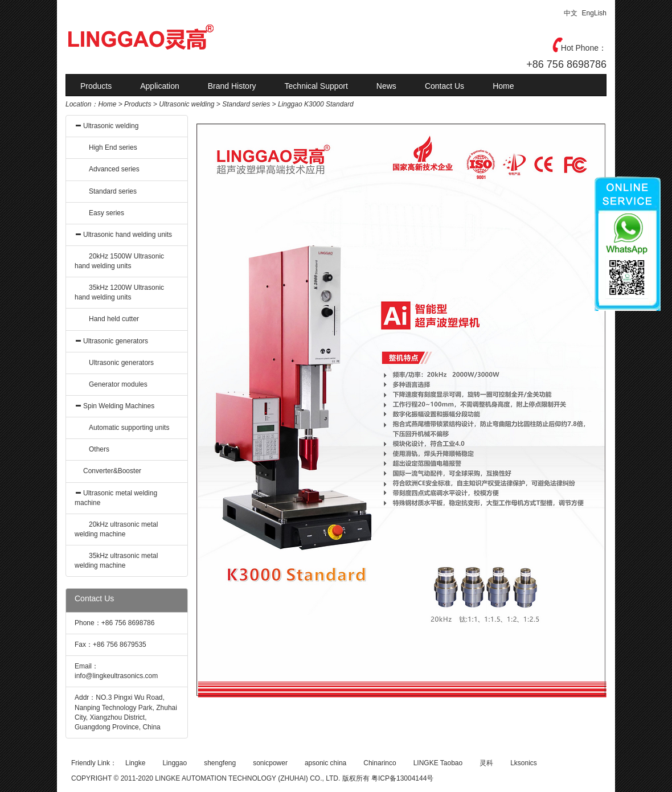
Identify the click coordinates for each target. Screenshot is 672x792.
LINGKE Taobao (438, 763)
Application (160, 86)
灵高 (165, 37)
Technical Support (316, 86)
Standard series (246, 104)
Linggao (175, 763)
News (386, 86)
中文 (571, 13)
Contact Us (444, 86)
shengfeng (220, 763)
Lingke (135, 763)
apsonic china (325, 763)
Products (96, 86)
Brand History (232, 86)
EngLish (594, 13)
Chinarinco (380, 763)
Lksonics (524, 763)
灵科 (486, 763)
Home (503, 86)
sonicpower (270, 763)
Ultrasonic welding (187, 104)
